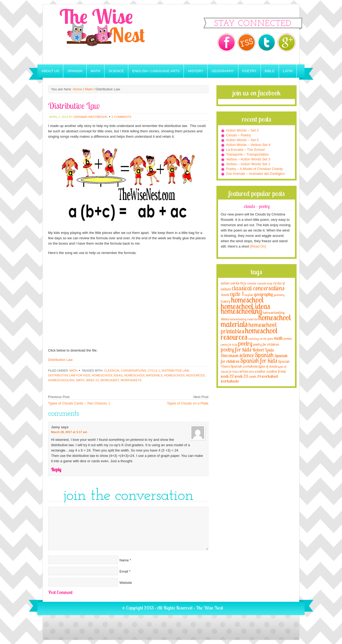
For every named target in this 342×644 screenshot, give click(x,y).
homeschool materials (143, 375)
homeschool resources (184, 375)
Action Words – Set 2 (242, 130)
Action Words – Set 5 (242, 140)
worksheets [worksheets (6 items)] (230, 381)
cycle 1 (154, 371)
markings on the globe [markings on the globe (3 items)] (261, 339)
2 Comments (121, 117)
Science (116, 71)
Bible (270, 71)
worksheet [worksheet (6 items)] (270, 376)
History (195, 71)
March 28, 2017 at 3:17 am (69, 432)
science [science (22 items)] (247, 355)
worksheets (131, 380)
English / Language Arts (156, 71)
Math (95, 71)
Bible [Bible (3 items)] (243, 283)
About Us (50, 71)
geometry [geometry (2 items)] (279, 295)
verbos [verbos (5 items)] (243, 371)
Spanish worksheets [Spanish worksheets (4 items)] (244, 366)
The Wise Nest (110, 34)
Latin (288, 71)
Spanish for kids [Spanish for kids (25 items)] (259, 360)
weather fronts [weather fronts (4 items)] (276, 371)
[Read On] (258, 246)
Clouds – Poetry (238, 135)
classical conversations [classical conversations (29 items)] (258, 288)
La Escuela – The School (245, 150)
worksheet (110, 380)
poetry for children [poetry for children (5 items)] (266, 344)
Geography (223, 71)
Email (124, 571)
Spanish (75, 71)
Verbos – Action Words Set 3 (248, 159)
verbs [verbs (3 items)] (251, 371)
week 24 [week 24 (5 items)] (255, 376)
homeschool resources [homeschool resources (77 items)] (249, 334)
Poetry (249, 71)
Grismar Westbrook (91, 117)
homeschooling (61, 380)
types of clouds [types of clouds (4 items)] (268, 366)
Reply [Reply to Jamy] (56, 470)
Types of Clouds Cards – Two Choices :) (79, 403)
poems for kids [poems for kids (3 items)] (229, 344)
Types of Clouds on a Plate (188, 403)
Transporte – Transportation (247, 154)
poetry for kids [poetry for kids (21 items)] (236, 349)
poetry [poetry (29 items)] (245, 343)
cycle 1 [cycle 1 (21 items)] (237, 294)
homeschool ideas (107, 375)
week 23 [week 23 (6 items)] (241, 376)
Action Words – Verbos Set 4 (248, 145)
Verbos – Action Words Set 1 (248, 164)
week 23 (92, 380)
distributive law (175, 371)
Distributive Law (60, 360)
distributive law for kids (69, 375)
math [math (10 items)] (278, 338)
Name (124, 560)
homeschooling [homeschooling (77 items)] (241, 311)
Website (126, 583)
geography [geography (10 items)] (263, 294)
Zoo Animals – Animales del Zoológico (255, 174)
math (80, 380)
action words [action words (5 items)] (230, 283)
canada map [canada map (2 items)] (265, 283)
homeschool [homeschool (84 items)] (247, 300)
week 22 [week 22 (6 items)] (227, 376)
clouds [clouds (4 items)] (225, 295)
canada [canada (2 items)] (252, 283)
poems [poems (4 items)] (287, 338)
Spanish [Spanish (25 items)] (264, 355)
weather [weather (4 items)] (260, 371)
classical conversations (125, 371)
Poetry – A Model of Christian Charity (254, 169)
